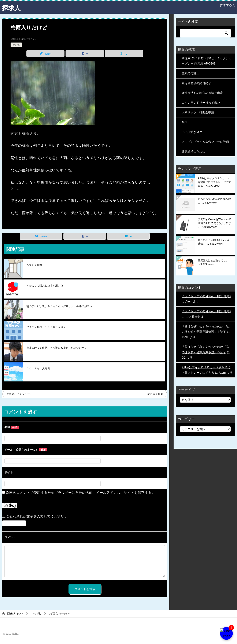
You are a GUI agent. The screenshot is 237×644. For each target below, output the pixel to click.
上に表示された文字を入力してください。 (35, 516)
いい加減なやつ (192, 132)
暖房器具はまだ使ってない (213, 262)
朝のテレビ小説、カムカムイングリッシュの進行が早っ (59, 306)
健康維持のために (193, 151)
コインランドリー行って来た (201, 103)
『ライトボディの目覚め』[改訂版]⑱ (206, 296)
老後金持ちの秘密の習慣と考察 (202, 93)
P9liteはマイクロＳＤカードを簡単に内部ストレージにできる (214, 182)
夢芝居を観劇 (155, 394)
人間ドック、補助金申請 (198, 112)
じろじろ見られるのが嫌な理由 (214, 201)
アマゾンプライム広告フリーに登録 (205, 142)
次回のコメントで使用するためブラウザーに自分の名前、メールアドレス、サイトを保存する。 (80, 493)
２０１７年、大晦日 (38, 369)
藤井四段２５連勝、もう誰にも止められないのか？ (57, 348)
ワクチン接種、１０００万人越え (46, 327)
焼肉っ (186, 122)
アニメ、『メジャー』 (19, 394)
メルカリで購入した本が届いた (45, 286)
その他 (16, 45)
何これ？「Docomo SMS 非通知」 (214, 242)
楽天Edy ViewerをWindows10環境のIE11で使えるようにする (215, 223)
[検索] (205, 33)
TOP (15, 614)
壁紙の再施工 (190, 73)
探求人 (12, 7)
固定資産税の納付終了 (196, 83)
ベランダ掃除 (34, 265)
